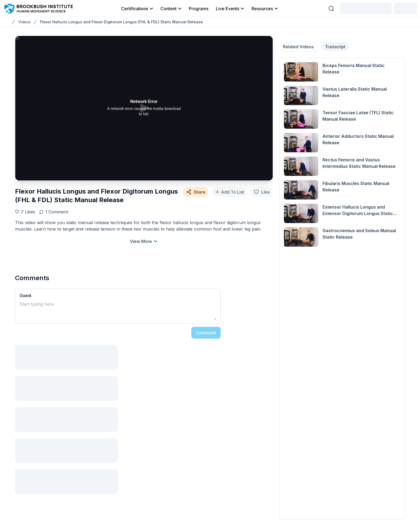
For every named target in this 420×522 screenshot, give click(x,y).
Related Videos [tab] (298, 47)
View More (144, 241)
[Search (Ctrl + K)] (331, 9)
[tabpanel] (342, 289)
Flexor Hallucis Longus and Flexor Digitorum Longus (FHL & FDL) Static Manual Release (121, 22)
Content (171, 9)
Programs (199, 9)
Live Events (230, 9)
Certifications (138, 9)
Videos (25, 22)
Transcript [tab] (335, 47)
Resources (265, 9)
